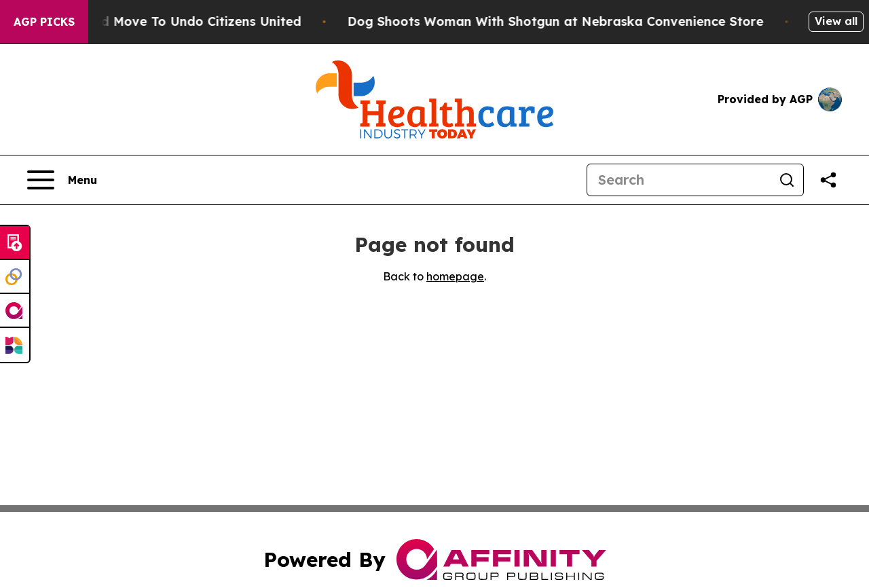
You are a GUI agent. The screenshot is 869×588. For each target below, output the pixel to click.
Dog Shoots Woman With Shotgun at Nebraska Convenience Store (563, 21)
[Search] (679, 180)
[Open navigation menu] (62, 180)
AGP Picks (44, 22)
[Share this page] (828, 180)
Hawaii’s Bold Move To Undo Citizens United (170, 21)
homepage (455, 276)
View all (836, 21)
